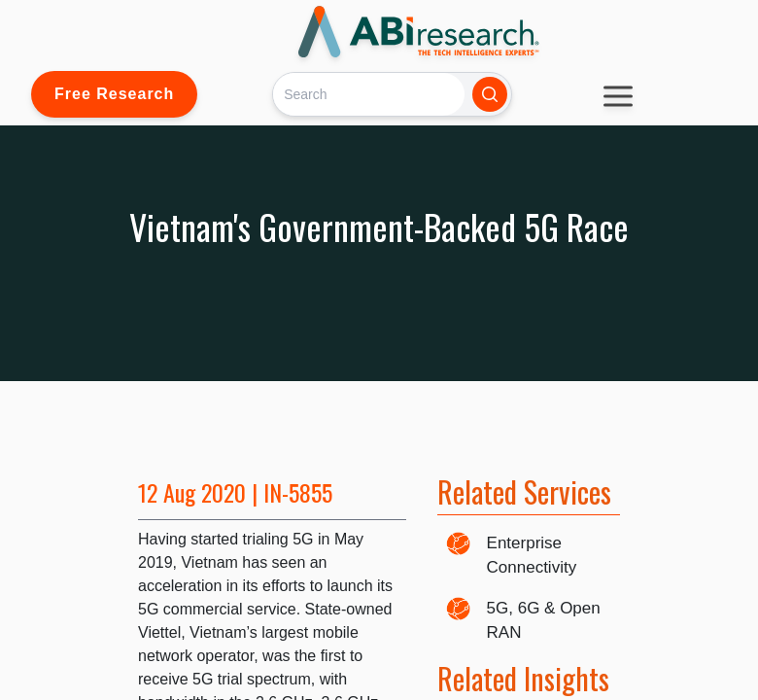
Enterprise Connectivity (532, 556)
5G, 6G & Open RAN (544, 621)
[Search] (369, 94)
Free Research (114, 94)
